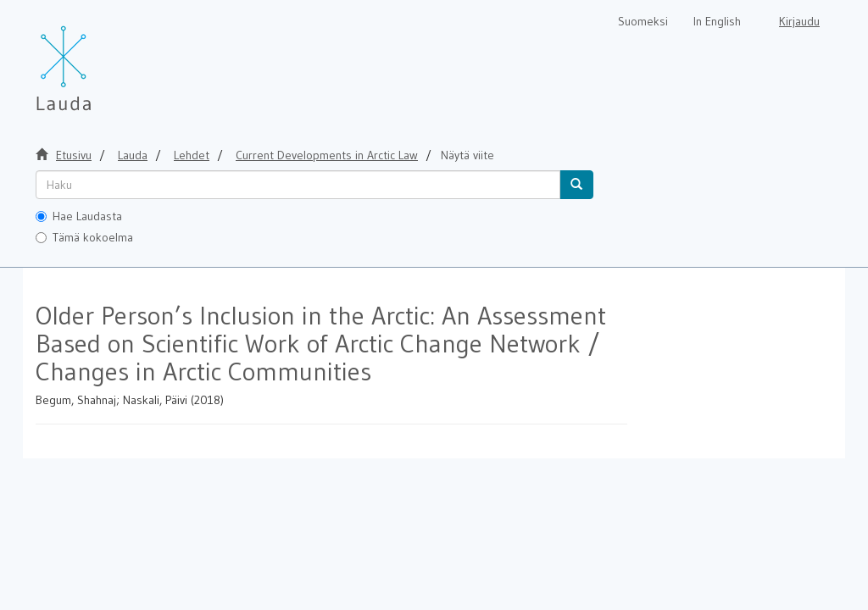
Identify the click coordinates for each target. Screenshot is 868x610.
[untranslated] (298, 185)
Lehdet (192, 155)
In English (717, 21)
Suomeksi (643, 21)
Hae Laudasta (79, 216)
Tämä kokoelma (84, 237)
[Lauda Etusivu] (99, 59)
